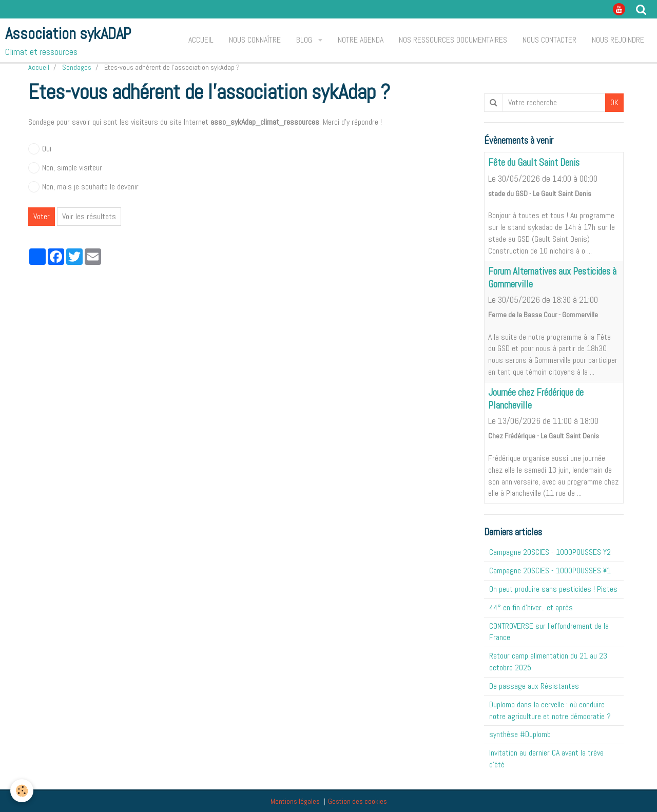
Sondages (77, 67)
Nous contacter (549, 40)
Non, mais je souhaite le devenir (83, 187)
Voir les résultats (89, 216)
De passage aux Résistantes (534, 686)
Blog (305, 40)
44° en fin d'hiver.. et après (531, 607)
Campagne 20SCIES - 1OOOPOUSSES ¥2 (550, 552)
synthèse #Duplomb (520, 734)
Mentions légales (295, 801)
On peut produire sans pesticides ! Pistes (553, 589)
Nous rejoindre (618, 40)
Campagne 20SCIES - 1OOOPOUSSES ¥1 (550, 571)
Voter (42, 216)
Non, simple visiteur (65, 168)
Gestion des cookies (358, 801)
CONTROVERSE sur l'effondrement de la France (549, 632)
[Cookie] (22, 791)
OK (614, 102)
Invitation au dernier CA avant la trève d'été (546, 759)
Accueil (201, 40)
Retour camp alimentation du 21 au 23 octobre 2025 (548, 662)
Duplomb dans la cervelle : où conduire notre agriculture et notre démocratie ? (550, 710)
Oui (40, 149)
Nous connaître (255, 40)
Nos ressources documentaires (453, 40)
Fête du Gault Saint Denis (534, 163)
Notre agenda (361, 40)
